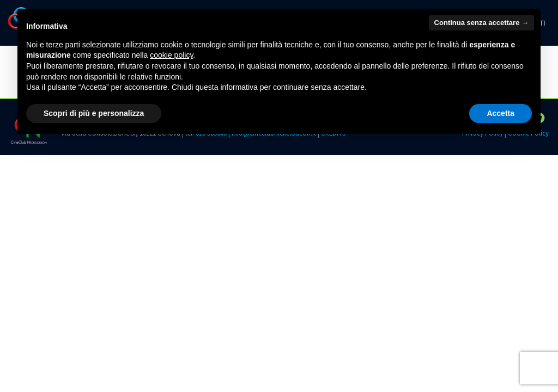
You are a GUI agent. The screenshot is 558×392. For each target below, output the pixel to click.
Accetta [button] (501, 113)
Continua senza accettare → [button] (481, 23)
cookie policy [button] (171, 55)
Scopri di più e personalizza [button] (94, 113)
